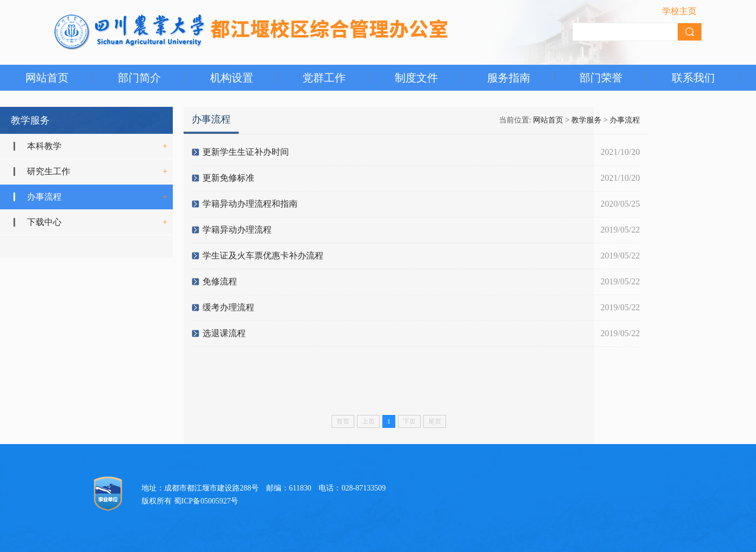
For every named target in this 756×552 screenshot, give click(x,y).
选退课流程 (224, 333)
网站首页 (47, 78)
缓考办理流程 (228, 307)
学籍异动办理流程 (237, 230)
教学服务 (586, 120)
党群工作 (324, 78)
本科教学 (44, 146)
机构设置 (232, 78)
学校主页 (679, 11)
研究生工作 (49, 171)
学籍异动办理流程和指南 (250, 204)
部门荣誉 (601, 78)
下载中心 (44, 222)
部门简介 (139, 78)
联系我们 (693, 78)
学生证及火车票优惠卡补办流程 (263, 255)
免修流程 (220, 281)
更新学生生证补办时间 (246, 152)
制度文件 (416, 78)
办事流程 (44, 197)
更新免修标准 (228, 178)
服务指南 (509, 78)
